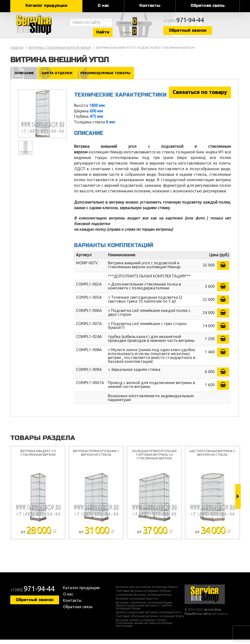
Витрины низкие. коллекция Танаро (141, 624)
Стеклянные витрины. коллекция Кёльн (144, 599)
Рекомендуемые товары (107, 77)
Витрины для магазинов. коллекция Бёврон (147, 591)
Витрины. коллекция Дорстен (137, 603)
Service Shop (39, 27)
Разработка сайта (198, 618)
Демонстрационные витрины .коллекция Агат (149, 617)
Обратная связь (208, 5)
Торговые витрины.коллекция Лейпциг (143, 595)
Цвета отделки (58, 77)
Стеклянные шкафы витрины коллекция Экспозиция (144, 629)
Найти (113, 34)
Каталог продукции (46, 5)
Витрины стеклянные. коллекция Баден (144, 607)
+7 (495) (207, 22)
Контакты (150, 5)
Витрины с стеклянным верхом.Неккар (60, 52)
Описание (24, 77)
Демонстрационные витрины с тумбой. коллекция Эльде (144, 611)
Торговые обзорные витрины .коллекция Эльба (150, 621)
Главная (17, 52)
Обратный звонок (209, 32)
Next (238, 501)
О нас (103, 5)
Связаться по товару (200, 97)
